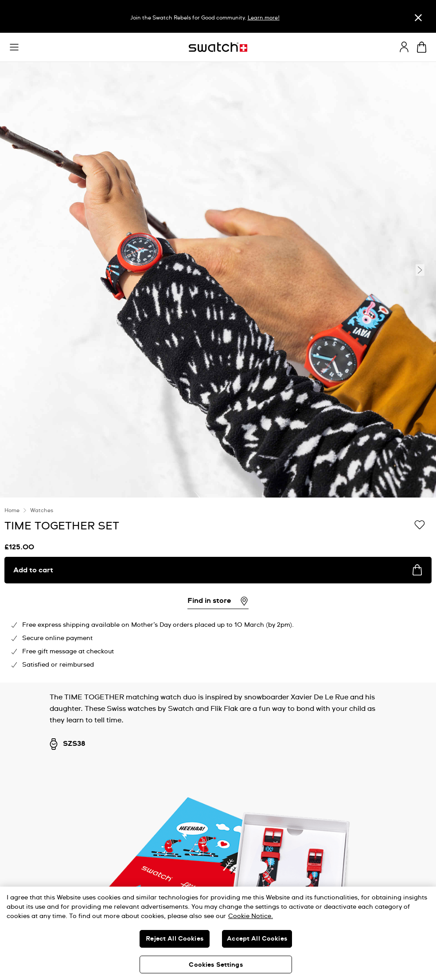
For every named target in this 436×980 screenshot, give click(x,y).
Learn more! (264, 18)
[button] (14, 47)
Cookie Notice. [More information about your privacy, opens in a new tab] (251, 916)
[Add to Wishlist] (420, 525)
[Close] (418, 17)
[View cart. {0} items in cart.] (422, 47)
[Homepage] (218, 47)
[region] (218, 590)
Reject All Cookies (175, 939)
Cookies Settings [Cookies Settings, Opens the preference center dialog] (216, 965)
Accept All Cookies (257, 939)
